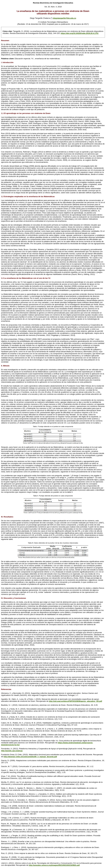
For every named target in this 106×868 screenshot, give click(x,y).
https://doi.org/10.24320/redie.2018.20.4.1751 (80, 33)
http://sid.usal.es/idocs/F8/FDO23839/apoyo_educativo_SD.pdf (75, 701)
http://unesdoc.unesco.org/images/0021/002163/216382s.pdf (54, 865)
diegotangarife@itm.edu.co (65, 18)
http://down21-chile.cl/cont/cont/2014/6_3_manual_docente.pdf (30, 757)
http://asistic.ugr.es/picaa (12, 751)
